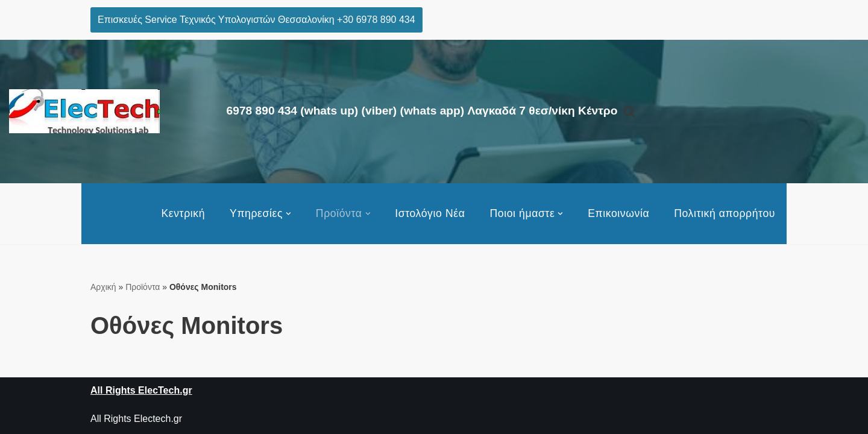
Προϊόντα (143, 287)
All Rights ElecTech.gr (141, 390)
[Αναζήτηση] (629, 112)
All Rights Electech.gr (136, 419)
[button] (288, 214)
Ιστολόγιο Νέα (430, 213)
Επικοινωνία (618, 213)
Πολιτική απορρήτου (725, 213)
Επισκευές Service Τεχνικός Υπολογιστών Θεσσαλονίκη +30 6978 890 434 (256, 20)
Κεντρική (183, 213)
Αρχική (103, 287)
